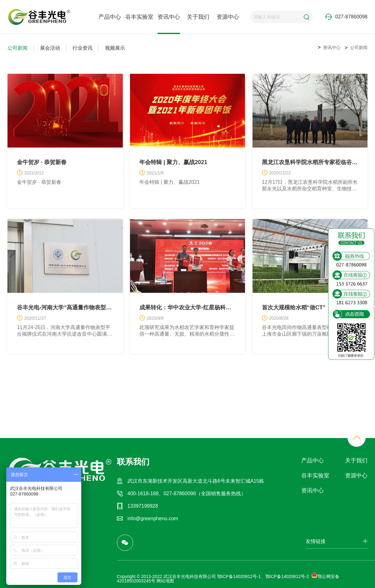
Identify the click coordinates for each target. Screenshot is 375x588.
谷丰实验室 (139, 17)
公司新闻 (17, 48)
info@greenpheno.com (153, 518)
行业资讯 (82, 48)
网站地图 (165, 581)
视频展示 (115, 48)
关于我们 (198, 17)
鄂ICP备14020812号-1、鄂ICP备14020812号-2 (263, 576)
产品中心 (110, 17)
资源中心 (228, 17)
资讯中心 (169, 17)
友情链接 (316, 541)
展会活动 (50, 48)
